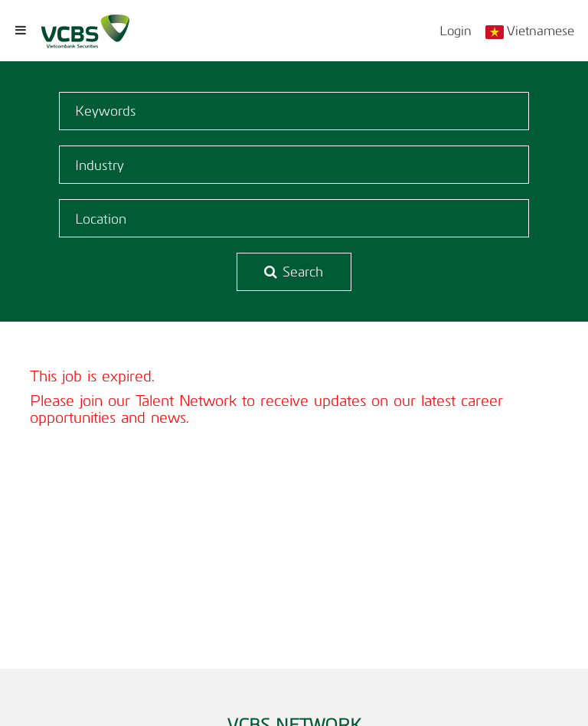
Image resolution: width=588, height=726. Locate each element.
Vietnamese (541, 31)
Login (456, 31)
